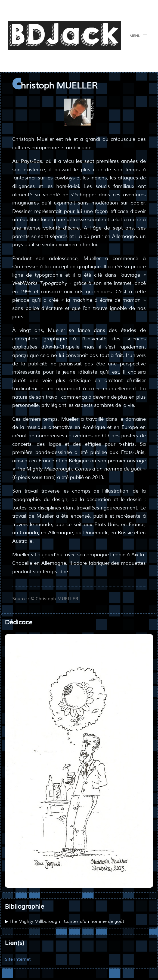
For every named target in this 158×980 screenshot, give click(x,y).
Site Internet (18, 959)
